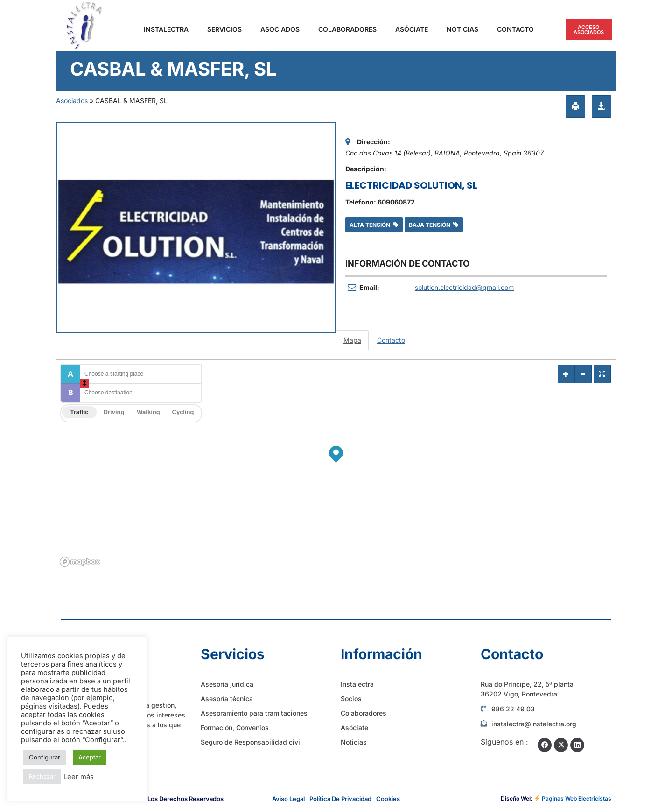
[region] (336, 465)
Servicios (224, 29)
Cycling (183, 412)
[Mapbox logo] (80, 562)
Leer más (79, 777)
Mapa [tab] (352, 340)
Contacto (515, 29)
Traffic (79, 412)
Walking (148, 412)
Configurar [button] (45, 757)
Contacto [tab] (391, 340)
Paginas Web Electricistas (577, 798)
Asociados (280, 29)
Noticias (462, 29)
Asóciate (412, 29)
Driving (114, 412)
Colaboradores (347, 29)
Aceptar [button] (90, 757)
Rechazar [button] (42, 776)
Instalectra (166, 29)
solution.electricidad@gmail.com (464, 287)
